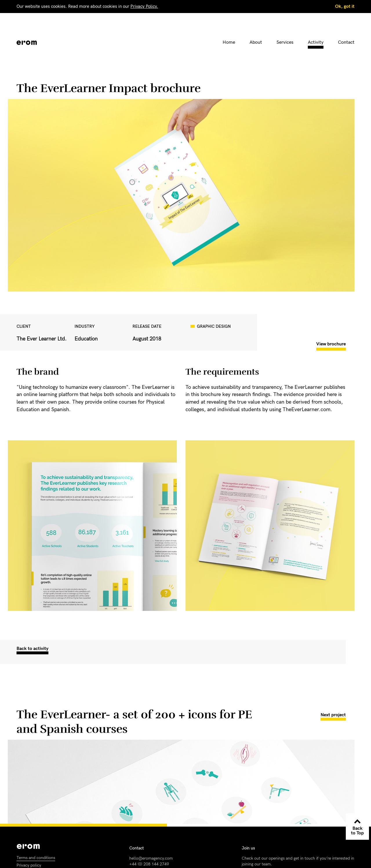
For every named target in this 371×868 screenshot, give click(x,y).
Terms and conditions (36, 858)
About (256, 42)
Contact (346, 42)
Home (229, 42)
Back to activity (32, 649)
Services (285, 42)
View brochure (331, 344)
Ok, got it (345, 7)
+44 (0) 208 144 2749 (149, 864)
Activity (316, 42)
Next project (333, 715)
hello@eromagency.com (151, 858)
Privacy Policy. (144, 6)
